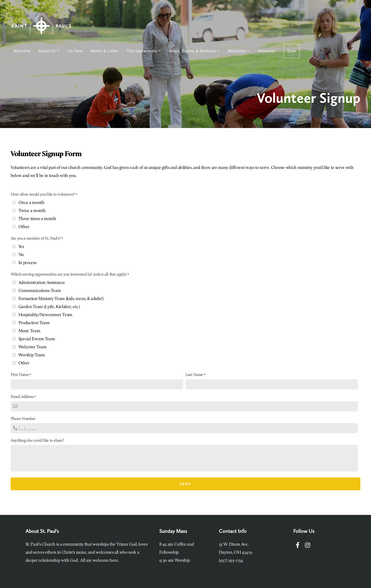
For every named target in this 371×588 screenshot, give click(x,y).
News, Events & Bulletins (194, 51)
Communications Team (40, 291)
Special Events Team (37, 339)
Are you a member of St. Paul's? (36, 239)
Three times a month (37, 219)
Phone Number (23, 419)
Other (24, 227)
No (21, 255)
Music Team (29, 331)
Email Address (22, 397)
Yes (21, 247)
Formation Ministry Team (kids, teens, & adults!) (61, 299)
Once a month (31, 203)
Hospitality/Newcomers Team (45, 315)
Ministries (239, 51)
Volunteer (267, 51)
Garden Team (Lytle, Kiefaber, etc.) (49, 307)
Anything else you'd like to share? (37, 441)
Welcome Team (33, 347)
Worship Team (32, 355)
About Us (49, 51)
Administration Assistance (42, 283)
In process (27, 263)
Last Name (194, 375)
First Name (20, 375)
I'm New (75, 51)
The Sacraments (144, 51)
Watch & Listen (105, 51)
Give (292, 51)
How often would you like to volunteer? (43, 195)
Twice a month (32, 211)
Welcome (22, 51)
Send (185, 484)
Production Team (34, 323)
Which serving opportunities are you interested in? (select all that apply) (69, 275)
